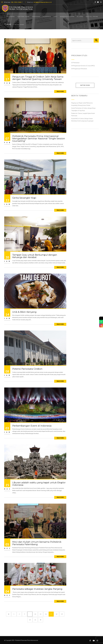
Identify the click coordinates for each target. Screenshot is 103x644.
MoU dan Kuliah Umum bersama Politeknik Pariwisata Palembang (37, 543)
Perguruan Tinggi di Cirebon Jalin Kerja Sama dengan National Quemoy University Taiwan (38, 78)
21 (35, 620)
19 (62, 614)
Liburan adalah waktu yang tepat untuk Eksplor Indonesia (39, 484)
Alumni (80, 17)
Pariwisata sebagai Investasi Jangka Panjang (37, 589)
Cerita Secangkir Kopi (24, 198)
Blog (9, 25)
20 (30, 620)
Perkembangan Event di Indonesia (32, 426)
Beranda (11, 17)
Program (36, 17)
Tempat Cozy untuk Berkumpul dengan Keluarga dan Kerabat (35, 256)
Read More (60, 91)
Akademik (47, 17)
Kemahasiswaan (67, 17)
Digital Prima (92, 17)
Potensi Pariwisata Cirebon (27, 369)
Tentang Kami (23, 17)
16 (46, 614)
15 (41, 614)
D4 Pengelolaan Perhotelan (79, 69)
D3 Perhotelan (75, 63)
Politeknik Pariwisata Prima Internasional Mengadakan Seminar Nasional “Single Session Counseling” (39, 139)
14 (35, 614)
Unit (56, 17)
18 (57, 614)
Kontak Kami (19, 25)
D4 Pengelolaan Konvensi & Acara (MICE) (83, 66)
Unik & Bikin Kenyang (24, 312)
